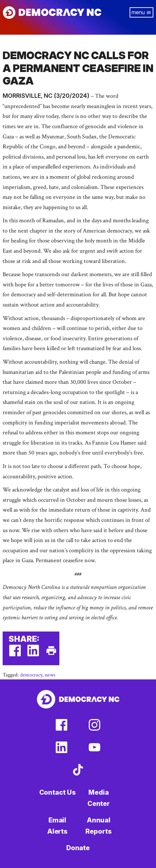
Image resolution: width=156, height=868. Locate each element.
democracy (31, 675)
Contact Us (58, 792)
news (50, 675)
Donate (78, 848)
